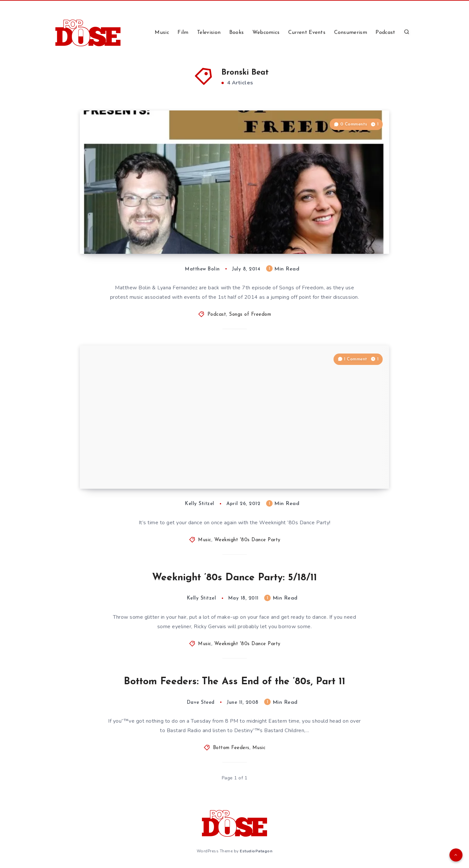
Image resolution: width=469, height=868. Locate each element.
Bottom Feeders (231, 748)
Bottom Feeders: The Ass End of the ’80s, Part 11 (234, 682)
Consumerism (351, 33)
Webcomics (266, 33)
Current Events (307, 33)
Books (237, 33)
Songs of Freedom (250, 315)
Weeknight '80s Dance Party (247, 540)
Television (209, 33)
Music (162, 33)
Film (183, 33)
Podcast (385, 33)
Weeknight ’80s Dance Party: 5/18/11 (234, 578)
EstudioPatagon (256, 851)
